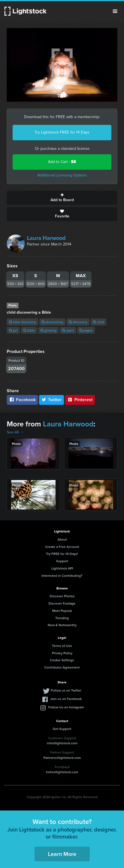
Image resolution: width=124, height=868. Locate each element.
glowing (48, 330)
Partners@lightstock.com (62, 758)
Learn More (62, 854)
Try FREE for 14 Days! (62, 554)
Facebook (22, 400)
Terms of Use (62, 646)
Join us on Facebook (66, 699)
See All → (15, 432)
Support (62, 561)
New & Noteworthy (62, 625)
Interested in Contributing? (62, 576)
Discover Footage (62, 603)
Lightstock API (62, 568)
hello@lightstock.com (62, 772)
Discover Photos (62, 596)
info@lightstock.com (62, 743)
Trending (62, 618)
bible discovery (22, 322)
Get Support (62, 729)
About (62, 539)
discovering (52, 322)
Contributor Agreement (62, 667)
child (98, 322)
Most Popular (62, 611)
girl (13, 330)
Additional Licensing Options (62, 175)
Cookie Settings (62, 660)
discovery (78, 322)
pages (86, 330)
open (68, 330)
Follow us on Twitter (66, 690)
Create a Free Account (62, 547)
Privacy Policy (62, 653)
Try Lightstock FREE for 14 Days (62, 132)
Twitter (52, 400)
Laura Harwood (46, 238)
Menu (115, 11)
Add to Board (62, 198)
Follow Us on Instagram (66, 707)
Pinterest (80, 400)
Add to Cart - (62, 162)
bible (29, 330)
